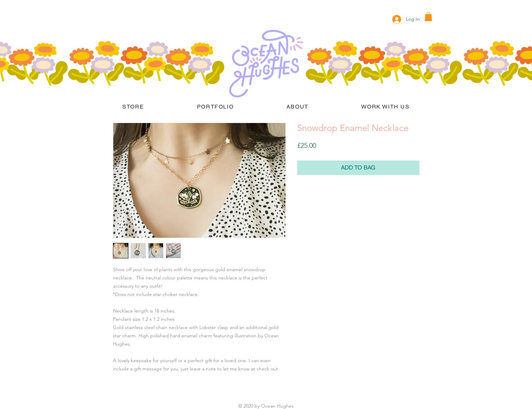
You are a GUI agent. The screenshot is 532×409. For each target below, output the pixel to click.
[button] (428, 17)
